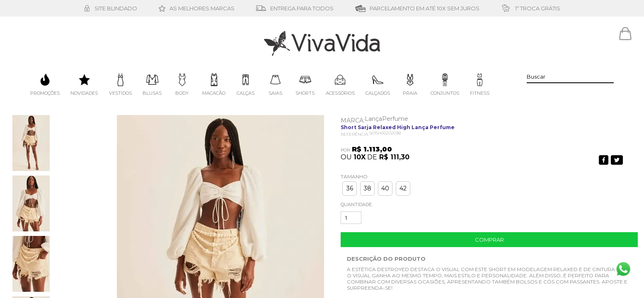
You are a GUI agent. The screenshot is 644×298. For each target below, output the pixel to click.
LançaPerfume (386, 119)
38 (368, 188)
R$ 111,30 (394, 157)
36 (350, 188)
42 (403, 188)
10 (360, 157)
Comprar (489, 240)
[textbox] (570, 77)
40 (385, 188)
